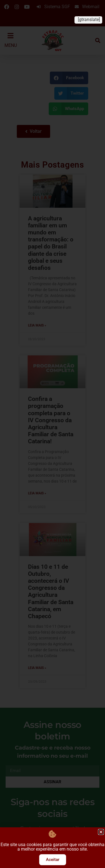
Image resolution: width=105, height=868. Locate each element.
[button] (101, 832)
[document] (53, 434)
